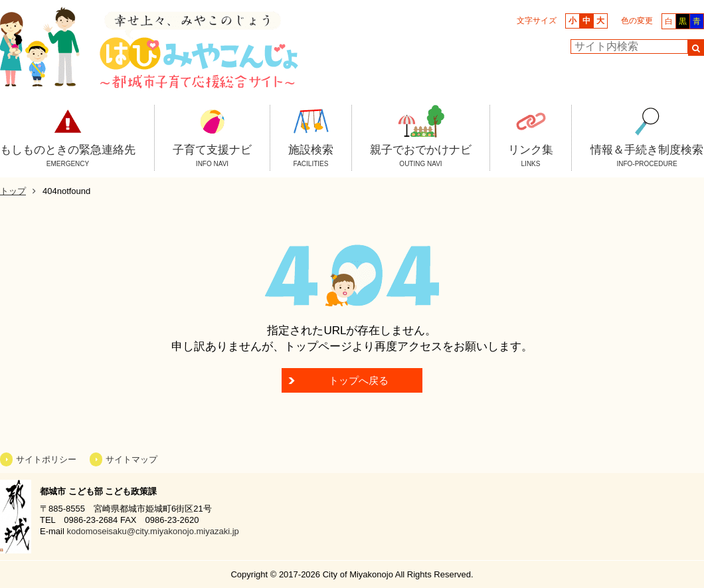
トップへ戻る (359, 380)
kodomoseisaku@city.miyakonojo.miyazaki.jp (152, 531)
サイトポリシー (46, 459)
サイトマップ (132, 459)
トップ (13, 191)
